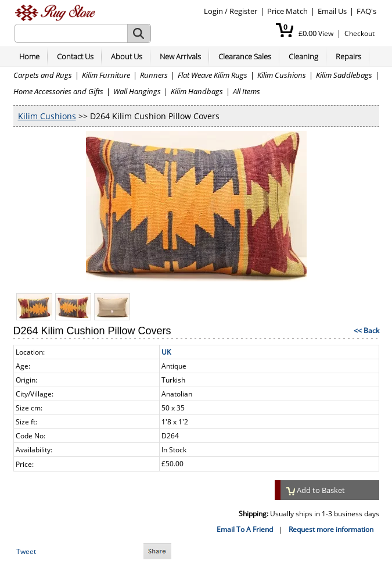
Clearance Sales (245, 56)
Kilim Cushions (282, 75)
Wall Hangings (137, 91)
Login (213, 11)
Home (29, 56)
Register (243, 11)
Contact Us (75, 56)
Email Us (332, 11)
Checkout (359, 33)
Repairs (348, 56)
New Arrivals (180, 56)
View (326, 33)
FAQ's (366, 11)
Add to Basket (316, 490)
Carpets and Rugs (43, 75)
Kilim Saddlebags (344, 75)
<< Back (366, 331)
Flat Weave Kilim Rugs (213, 75)
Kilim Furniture (106, 75)
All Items (247, 91)
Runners (154, 75)
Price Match (287, 11)
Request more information (331, 529)
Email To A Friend (245, 529)
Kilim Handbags (197, 91)
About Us (127, 56)
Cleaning (303, 56)
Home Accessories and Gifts (58, 91)
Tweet (26, 551)
